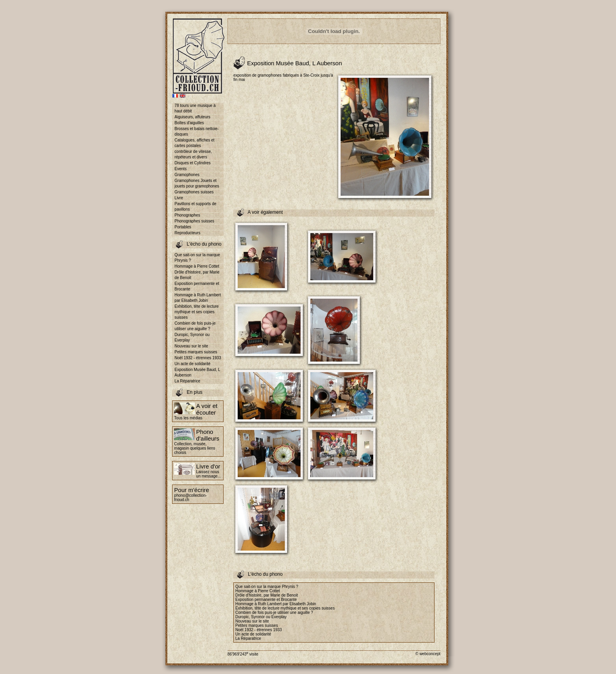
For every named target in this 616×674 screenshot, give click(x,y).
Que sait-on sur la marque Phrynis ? (197, 258)
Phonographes (187, 215)
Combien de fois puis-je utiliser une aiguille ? (195, 326)
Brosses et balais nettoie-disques (196, 131)
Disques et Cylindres (192, 163)
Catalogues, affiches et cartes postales (194, 143)
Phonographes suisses (194, 221)
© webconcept (428, 654)
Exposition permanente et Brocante (197, 286)
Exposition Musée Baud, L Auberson (197, 372)
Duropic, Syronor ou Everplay (192, 337)
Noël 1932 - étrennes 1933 (198, 358)
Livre (179, 198)
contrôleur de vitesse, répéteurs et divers (193, 154)
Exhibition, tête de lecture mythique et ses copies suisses (196, 312)
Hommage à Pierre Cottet (197, 266)
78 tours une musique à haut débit (195, 108)
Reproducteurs (187, 233)
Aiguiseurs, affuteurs (192, 117)
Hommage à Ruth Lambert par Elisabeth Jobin (198, 298)
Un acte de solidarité (192, 364)
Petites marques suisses (196, 352)
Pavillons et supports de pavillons (195, 207)
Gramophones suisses (194, 192)
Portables (183, 227)
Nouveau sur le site (191, 346)
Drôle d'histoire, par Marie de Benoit (197, 275)
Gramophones (187, 175)
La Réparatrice (187, 381)
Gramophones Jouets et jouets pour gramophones (197, 183)
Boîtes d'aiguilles (189, 123)
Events (181, 169)
